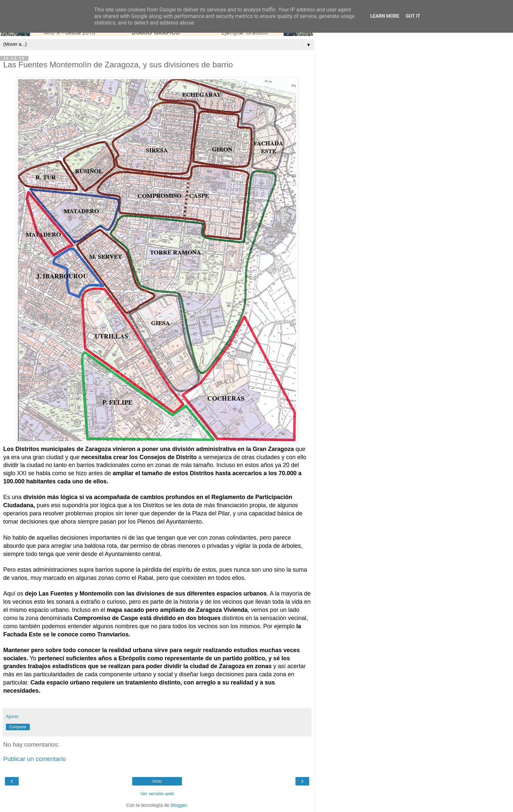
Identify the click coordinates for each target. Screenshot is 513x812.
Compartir (18, 727)
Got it (413, 16)
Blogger (179, 805)
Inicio (157, 781)
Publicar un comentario (35, 759)
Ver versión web (157, 794)
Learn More (385, 16)
